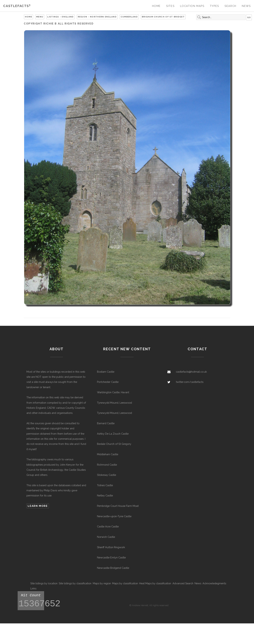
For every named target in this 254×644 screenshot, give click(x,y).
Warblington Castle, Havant (113, 392)
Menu (40, 17)
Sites (170, 6)
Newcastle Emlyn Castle (111, 557)
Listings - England (60, 17)
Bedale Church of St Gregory (114, 444)
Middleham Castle (108, 454)
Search (230, 6)
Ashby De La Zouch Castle (113, 434)
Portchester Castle (108, 382)
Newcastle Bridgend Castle (113, 568)
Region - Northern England (97, 17)
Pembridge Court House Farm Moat (118, 506)
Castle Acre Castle (108, 526)
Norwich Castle (106, 537)
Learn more (38, 506)
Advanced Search (183, 583)
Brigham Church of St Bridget (163, 17)
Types (214, 6)
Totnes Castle (105, 485)
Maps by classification (125, 583)
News (246, 6)
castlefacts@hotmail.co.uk (191, 372)
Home (156, 6)
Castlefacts (17, 6)
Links (33, 588)
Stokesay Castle (107, 475)
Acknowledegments (214, 583)
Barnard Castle (106, 423)
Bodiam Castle (106, 372)
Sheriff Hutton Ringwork (111, 547)
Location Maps (192, 6)
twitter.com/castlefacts (190, 382)
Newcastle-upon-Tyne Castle (114, 516)
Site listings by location (44, 583)
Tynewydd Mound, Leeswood (114, 403)
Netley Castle (105, 495)
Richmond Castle (107, 465)
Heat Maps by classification (155, 583)
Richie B (50, 24)
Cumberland (129, 17)
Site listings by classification (75, 583)
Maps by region (102, 583)
